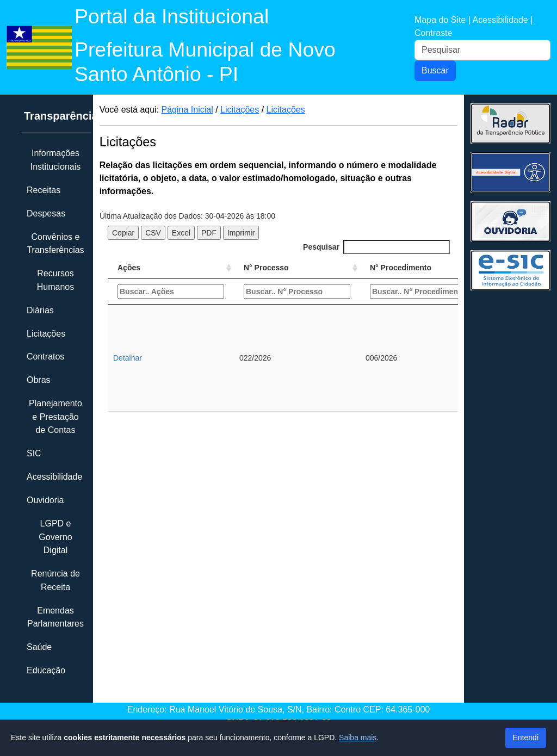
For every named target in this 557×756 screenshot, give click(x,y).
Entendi (526, 738)
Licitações (240, 110)
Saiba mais (358, 738)
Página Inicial (187, 110)
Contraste (433, 33)
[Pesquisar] (482, 50)
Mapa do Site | (443, 20)
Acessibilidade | (502, 20)
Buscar (435, 70)
